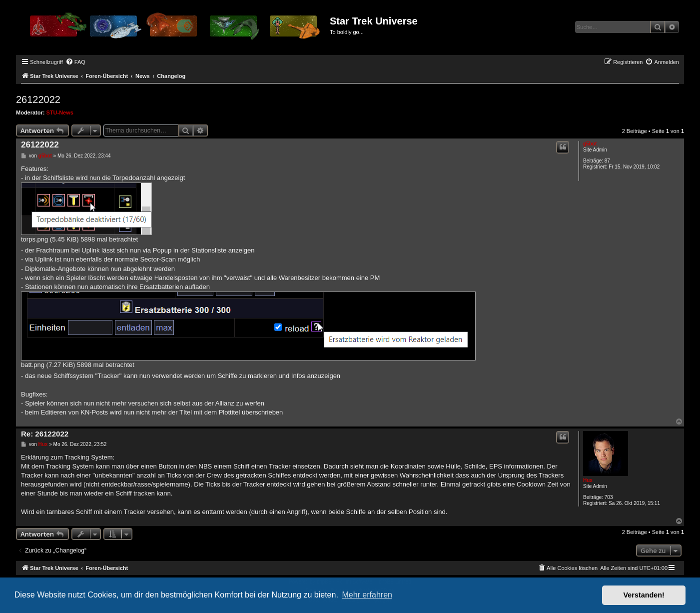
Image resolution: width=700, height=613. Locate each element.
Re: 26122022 (45, 434)
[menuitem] (75, 62)
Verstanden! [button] (644, 595)
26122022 (38, 99)
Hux (588, 480)
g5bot (590, 144)
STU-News (60, 112)
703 (609, 497)
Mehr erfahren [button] (367, 595)
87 (607, 161)
